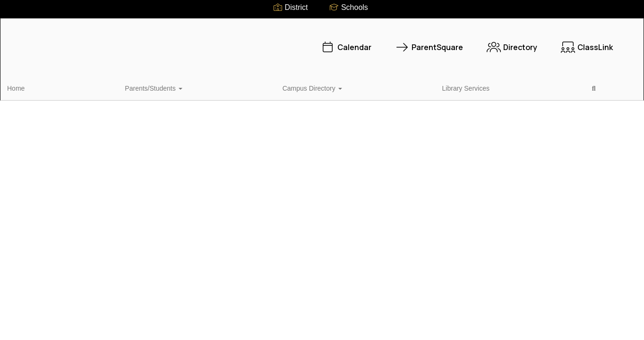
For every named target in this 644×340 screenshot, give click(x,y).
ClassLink (507, 42)
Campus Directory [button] (155, 87)
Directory (432, 42)
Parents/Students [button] (82, 87)
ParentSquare (349, 42)
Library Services (223, 87)
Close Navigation (308, 91)
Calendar (266, 42)
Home (30, 87)
